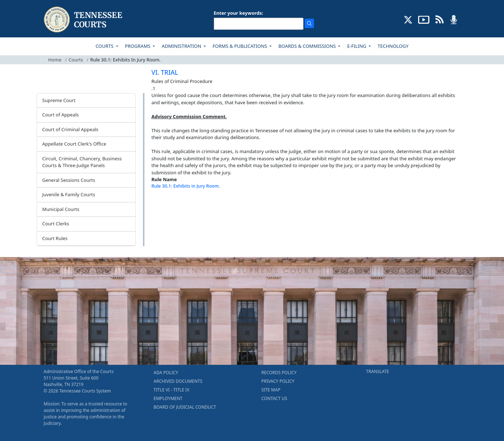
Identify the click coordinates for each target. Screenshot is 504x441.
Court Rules (55, 238)
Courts (76, 60)
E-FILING (357, 46)
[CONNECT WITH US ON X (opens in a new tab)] (408, 19)
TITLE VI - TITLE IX (172, 390)
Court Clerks (56, 224)
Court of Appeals (61, 115)
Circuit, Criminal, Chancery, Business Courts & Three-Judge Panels (82, 162)
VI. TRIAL (165, 72)
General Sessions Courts (69, 180)
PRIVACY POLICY (278, 381)
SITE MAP (271, 390)
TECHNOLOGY (393, 46)
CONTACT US (274, 398)
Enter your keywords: (239, 13)
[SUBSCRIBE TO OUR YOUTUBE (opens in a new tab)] (424, 19)
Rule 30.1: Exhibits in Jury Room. (186, 186)
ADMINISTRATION (182, 46)
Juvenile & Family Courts (69, 194)
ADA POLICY (166, 373)
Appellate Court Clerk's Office (74, 144)
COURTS (105, 46)
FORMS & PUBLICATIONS (241, 46)
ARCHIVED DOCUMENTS (178, 381)
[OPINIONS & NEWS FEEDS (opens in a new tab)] (440, 19)
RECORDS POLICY (279, 373)
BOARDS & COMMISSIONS (308, 46)
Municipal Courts (61, 209)
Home (55, 60)
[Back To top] (164, 204)
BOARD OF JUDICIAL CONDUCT (185, 407)
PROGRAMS (138, 46)
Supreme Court (59, 100)
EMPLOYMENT (168, 398)
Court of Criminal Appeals (70, 129)
